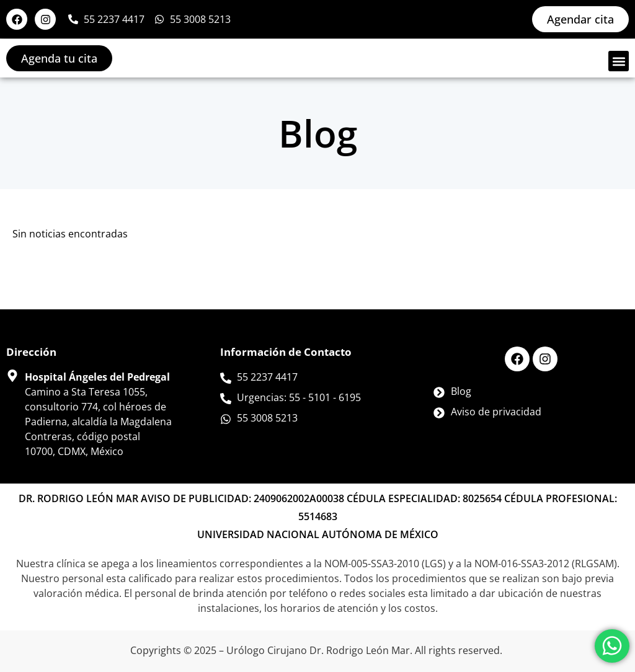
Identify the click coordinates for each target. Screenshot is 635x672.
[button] (619, 61)
